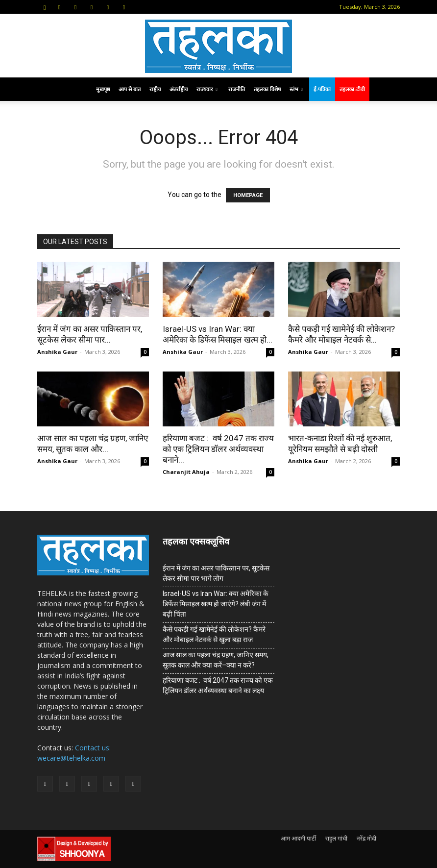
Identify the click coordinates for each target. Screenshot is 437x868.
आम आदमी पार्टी (298, 838)
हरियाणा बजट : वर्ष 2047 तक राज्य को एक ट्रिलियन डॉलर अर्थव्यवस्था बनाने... (218, 449)
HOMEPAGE (248, 195)
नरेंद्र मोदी (366, 838)
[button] (45, 7)
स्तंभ (296, 89)
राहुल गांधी (336, 838)
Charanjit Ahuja (186, 472)
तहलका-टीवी (352, 89)
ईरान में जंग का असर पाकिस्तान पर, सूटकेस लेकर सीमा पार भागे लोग (216, 573)
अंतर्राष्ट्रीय (179, 89)
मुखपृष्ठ (103, 89)
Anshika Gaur (57, 352)
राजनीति (237, 89)
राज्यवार (207, 89)
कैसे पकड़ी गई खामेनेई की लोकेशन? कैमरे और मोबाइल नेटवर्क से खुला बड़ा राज (214, 634)
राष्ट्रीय (155, 89)
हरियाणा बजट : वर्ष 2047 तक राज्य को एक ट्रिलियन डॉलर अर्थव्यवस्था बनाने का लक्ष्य (218, 685)
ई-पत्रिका (322, 89)
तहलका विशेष (267, 89)
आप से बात (130, 89)
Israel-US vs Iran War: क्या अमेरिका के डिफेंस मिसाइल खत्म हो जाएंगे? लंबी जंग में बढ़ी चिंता (216, 604)
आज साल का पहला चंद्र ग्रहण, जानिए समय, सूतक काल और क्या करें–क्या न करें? (216, 660)
